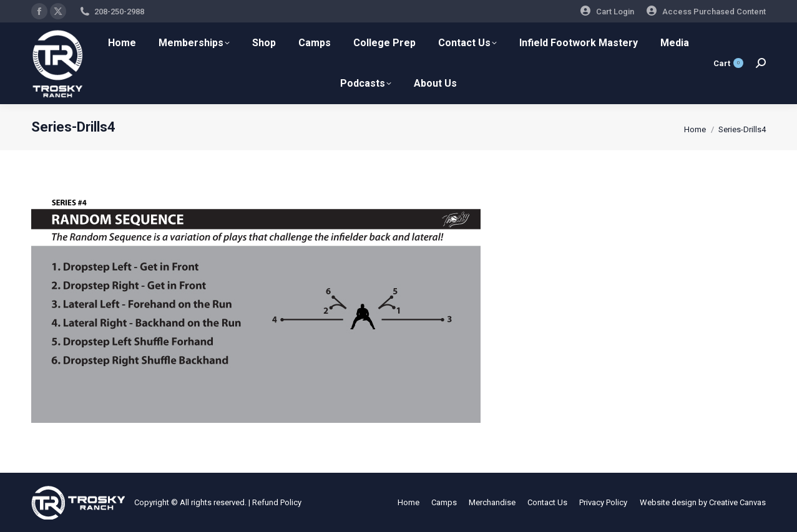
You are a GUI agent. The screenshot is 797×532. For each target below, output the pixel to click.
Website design (668, 502)
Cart (728, 63)
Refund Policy (277, 502)
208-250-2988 (119, 12)
